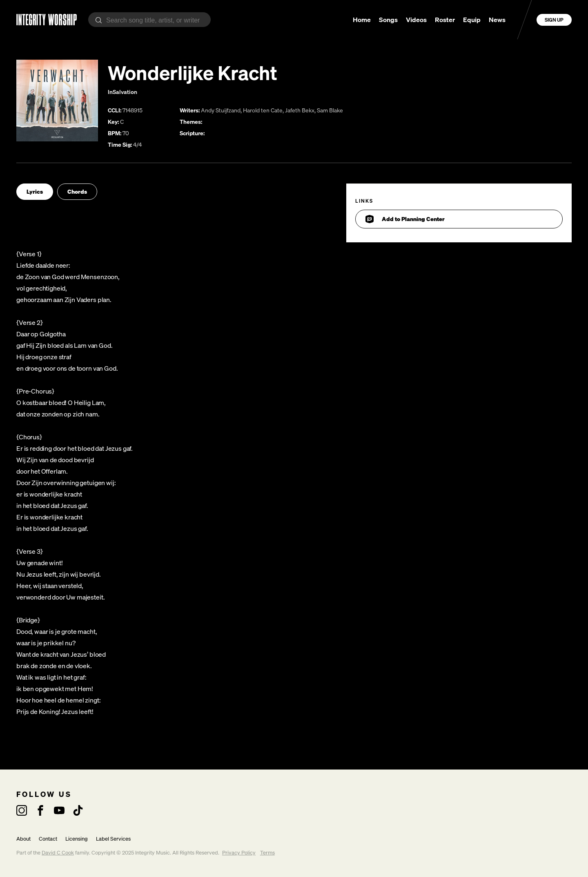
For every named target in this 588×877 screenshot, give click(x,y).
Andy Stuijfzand (221, 110)
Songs (388, 20)
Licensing (77, 839)
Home (362, 20)
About (23, 839)
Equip (472, 20)
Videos (416, 20)
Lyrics (35, 191)
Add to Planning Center (405, 219)
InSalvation (122, 92)
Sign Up (554, 20)
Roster (445, 20)
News (497, 20)
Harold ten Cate (263, 110)
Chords (77, 191)
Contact (48, 839)
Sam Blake (330, 110)
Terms (267, 853)
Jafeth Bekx (300, 110)
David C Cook (58, 853)
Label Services (113, 839)
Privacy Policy (239, 853)
